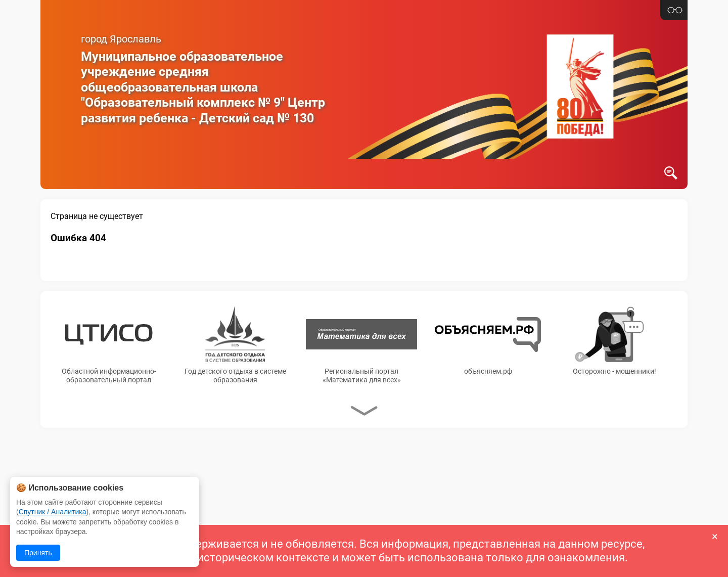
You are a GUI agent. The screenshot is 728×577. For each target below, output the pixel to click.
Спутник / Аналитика (53, 512)
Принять (38, 553)
